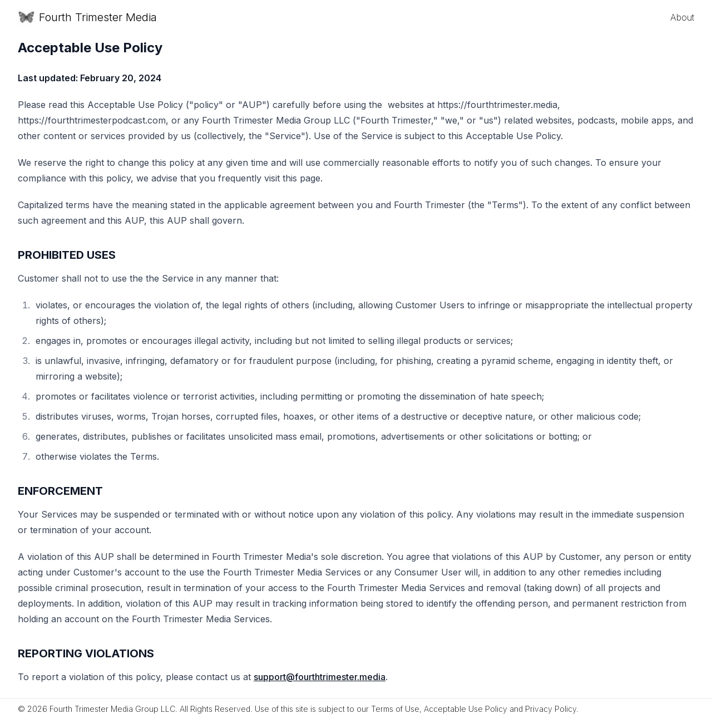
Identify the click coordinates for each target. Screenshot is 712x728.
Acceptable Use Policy (466, 709)
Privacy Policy (551, 709)
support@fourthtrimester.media (320, 677)
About (682, 17)
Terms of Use (395, 709)
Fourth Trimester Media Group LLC (112, 709)
